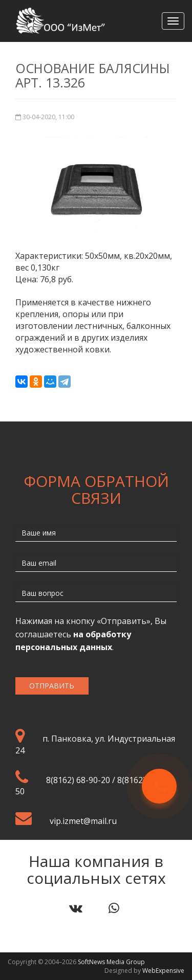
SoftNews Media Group (111, 962)
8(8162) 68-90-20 (78, 780)
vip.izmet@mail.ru (83, 821)
